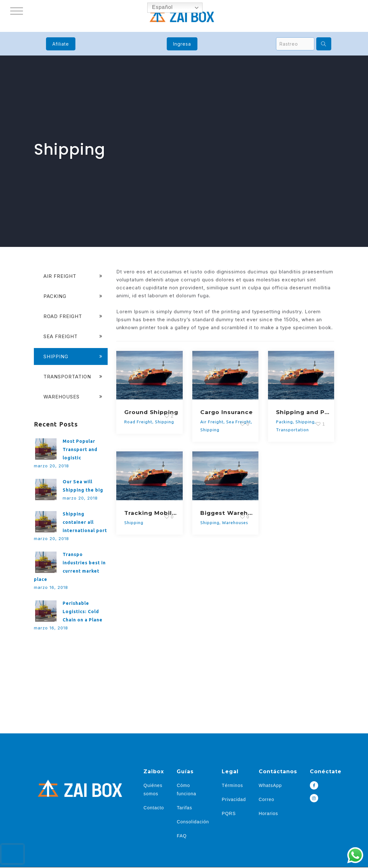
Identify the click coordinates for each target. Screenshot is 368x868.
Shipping (210, 430)
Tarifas (184, 808)
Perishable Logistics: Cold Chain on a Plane (83, 612)
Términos (232, 785)
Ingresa (182, 44)
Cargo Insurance (226, 412)
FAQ (182, 836)
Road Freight (138, 422)
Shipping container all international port (85, 522)
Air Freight (212, 422)
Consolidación (193, 822)
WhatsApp (270, 785)
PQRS (229, 813)
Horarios (268, 813)
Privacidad (234, 799)
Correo (267, 799)
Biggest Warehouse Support (228, 513)
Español (158, 8)
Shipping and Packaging (304, 412)
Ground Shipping (151, 412)
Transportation (292, 430)
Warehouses (235, 523)
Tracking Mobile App (152, 513)
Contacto (154, 808)
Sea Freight (61, 336)
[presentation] (12, 854)
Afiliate (61, 44)
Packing (284, 422)
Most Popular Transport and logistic (80, 449)
